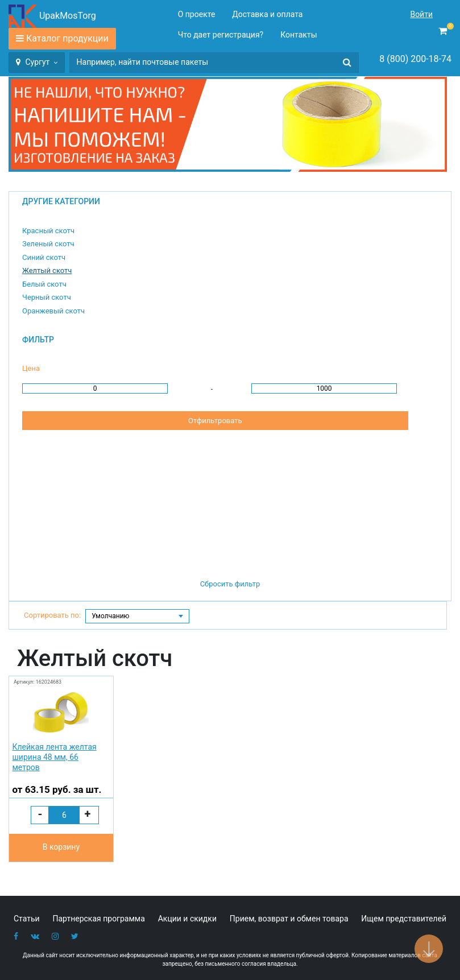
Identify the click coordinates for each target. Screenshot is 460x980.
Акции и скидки (187, 919)
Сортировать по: (52, 615)
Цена (31, 368)
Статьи (27, 919)
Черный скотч (47, 297)
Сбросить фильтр (230, 584)
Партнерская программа (99, 919)
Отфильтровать (215, 421)
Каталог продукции (67, 38)
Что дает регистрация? (221, 35)
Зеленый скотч (48, 244)
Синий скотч (44, 257)
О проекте (197, 14)
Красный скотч (48, 231)
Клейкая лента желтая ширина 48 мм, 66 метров (54, 757)
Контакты (299, 35)
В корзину (61, 847)
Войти (421, 14)
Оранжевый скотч (53, 311)
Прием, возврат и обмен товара (289, 919)
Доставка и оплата (267, 14)
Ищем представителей (404, 919)
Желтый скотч (47, 270)
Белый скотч (44, 284)
